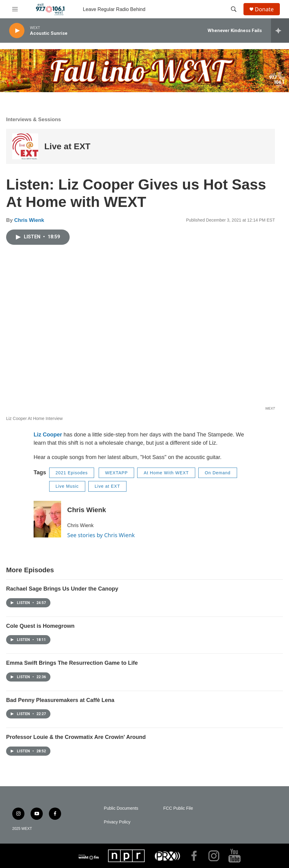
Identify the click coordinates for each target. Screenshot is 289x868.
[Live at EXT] (25, 146)
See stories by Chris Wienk (101, 535)
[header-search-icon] (234, 9)
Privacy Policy (117, 822)
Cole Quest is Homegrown (40, 626)
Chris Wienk (29, 220)
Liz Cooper (48, 435)
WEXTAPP (116, 473)
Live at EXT (67, 146)
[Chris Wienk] (47, 519)
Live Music (67, 486)
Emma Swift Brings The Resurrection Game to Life (72, 663)
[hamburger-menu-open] (15, 9)
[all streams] (280, 31)
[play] (17, 31)
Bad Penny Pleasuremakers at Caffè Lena (60, 700)
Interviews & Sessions (34, 119)
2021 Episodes (72, 473)
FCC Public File (178, 808)
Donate (264, 9)
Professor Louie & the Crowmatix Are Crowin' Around (76, 737)
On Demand (218, 473)
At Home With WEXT (166, 473)
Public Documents (121, 808)
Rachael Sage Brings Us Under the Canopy (62, 589)
